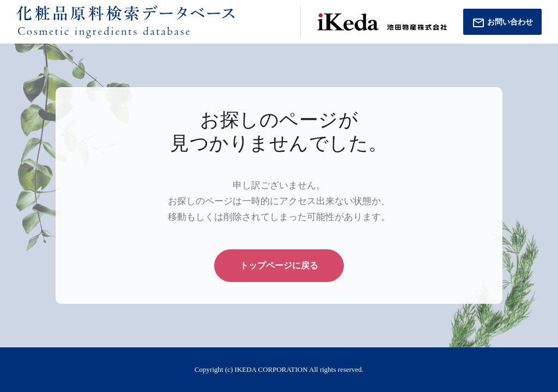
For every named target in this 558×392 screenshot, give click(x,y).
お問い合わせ (502, 23)
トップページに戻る (279, 266)
